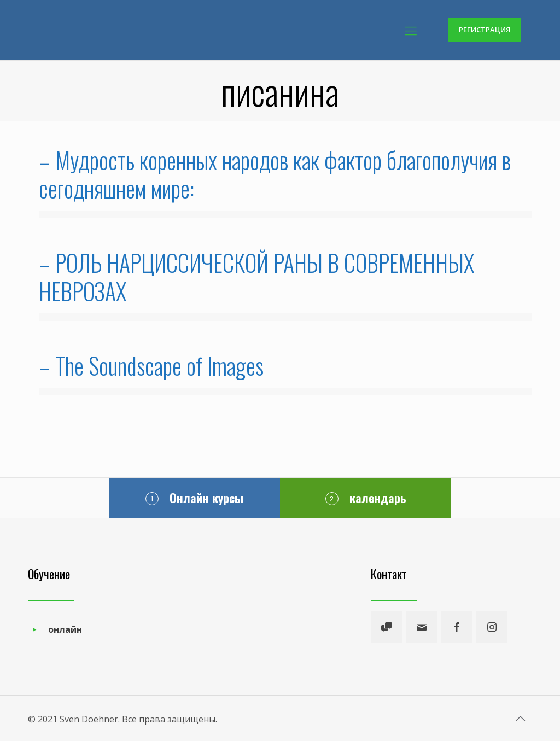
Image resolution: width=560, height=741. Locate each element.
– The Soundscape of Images (151, 365)
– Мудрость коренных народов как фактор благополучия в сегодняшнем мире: (275, 174)
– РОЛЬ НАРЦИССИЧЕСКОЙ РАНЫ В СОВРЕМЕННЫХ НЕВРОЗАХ (256, 277)
